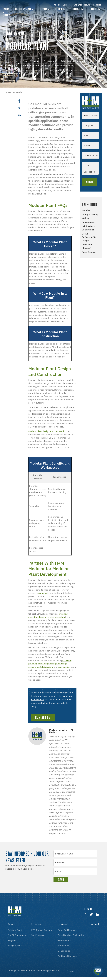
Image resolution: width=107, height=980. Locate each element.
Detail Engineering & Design (89, 237)
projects (12, 940)
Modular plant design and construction (47, 431)
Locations (94, 9)
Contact (97, 5)
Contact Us (43, 717)
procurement (35, 667)
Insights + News (82, 5)
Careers (67, 5)
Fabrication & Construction (88, 228)
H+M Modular (37, 699)
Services (43, 9)
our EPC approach (17, 935)
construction (64, 667)
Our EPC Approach (23, 9)
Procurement (88, 222)
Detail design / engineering (71, 935)
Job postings (38, 935)
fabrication (47, 667)
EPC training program (42, 930)
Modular (86, 210)
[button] (25, 9)
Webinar (86, 218)
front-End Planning (67, 930)
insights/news (15, 946)
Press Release (89, 252)
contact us (43, 703)
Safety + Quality (16, 930)
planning (43, 593)
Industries (77, 9)
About (57, 5)
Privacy (70, 971)
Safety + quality (6, 12)
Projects (60, 9)
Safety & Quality (90, 214)
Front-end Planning (87, 246)
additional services (67, 956)
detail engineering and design (52, 664)
